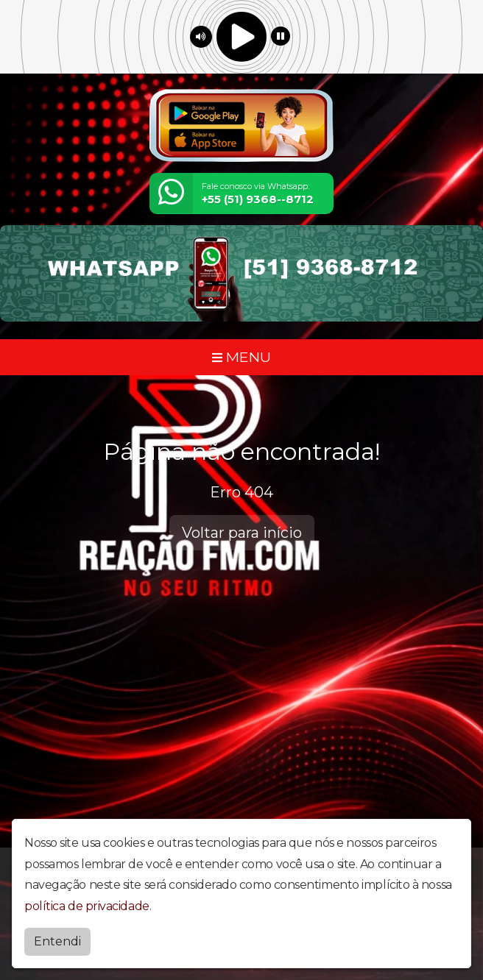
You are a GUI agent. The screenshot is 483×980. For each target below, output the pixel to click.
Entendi (57, 941)
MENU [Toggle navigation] (241, 357)
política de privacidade (87, 906)
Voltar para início (242, 533)
